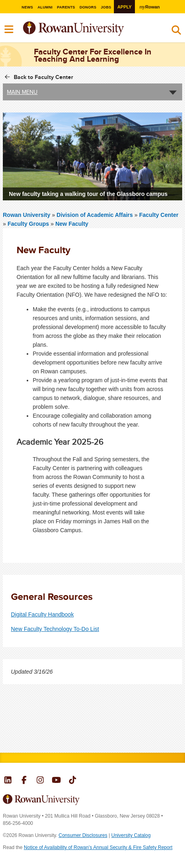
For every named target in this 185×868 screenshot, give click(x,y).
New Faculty (72, 224)
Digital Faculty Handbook (42, 614)
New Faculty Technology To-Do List (55, 629)
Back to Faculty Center (43, 77)
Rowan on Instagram (40, 781)
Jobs (107, 7)
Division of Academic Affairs (96, 215)
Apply (126, 7)
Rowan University (94, 29)
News (24, 7)
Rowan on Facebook (24, 781)
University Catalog (131, 835)
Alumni (42, 7)
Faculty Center (159, 215)
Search (176, 32)
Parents (65, 7)
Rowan (153, 6)
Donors (88, 7)
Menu (9, 29)
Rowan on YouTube (56, 781)
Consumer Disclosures (83, 835)
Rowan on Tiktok (73, 781)
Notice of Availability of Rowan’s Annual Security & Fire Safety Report (98, 847)
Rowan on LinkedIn (8, 781)
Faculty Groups (29, 224)
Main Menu (22, 92)
